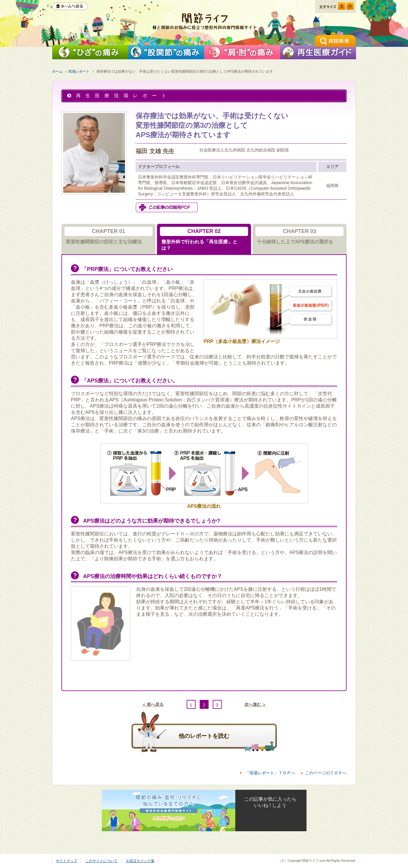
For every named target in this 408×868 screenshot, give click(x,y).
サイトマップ (66, 861)
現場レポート (79, 71)
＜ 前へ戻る (153, 704)
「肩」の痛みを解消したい (242, 52)
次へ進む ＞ (255, 704)
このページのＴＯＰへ (326, 773)
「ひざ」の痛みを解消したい (90, 52)
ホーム (57, 71)
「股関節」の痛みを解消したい (166, 52)
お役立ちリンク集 (140, 861)
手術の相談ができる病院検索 (335, 41)
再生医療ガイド (318, 52)
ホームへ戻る (70, 6)
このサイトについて (101, 861)
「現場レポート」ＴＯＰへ (270, 773)
